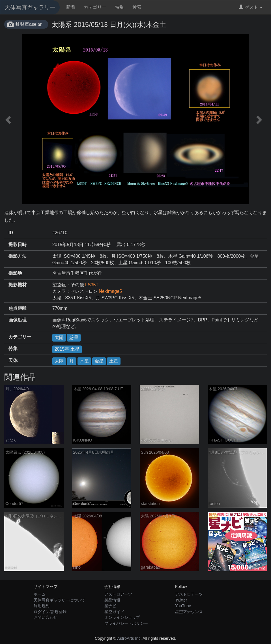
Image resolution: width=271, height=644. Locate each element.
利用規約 (42, 606)
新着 (71, 7)
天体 (13, 360)
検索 (137, 7)
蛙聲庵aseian (29, 24)
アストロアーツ (118, 594)
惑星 (74, 337)
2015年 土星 (67, 349)
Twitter (181, 600)
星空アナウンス (189, 612)
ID (11, 233)
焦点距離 (18, 308)
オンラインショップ (122, 617)
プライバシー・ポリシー (126, 623)
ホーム (40, 594)
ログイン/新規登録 (50, 612)
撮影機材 (18, 285)
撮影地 (15, 273)
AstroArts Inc (129, 638)
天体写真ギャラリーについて (59, 600)
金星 (99, 361)
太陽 (59, 337)
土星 (114, 361)
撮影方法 (18, 256)
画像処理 (18, 320)
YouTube (183, 606)
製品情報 (112, 600)
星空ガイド (114, 612)
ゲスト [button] (250, 7)
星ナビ (110, 606)
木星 (84, 361)
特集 (119, 7)
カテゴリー (95, 7)
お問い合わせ (46, 617)
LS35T (92, 285)
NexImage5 (110, 291)
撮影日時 (18, 245)
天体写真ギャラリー (30, 7)
